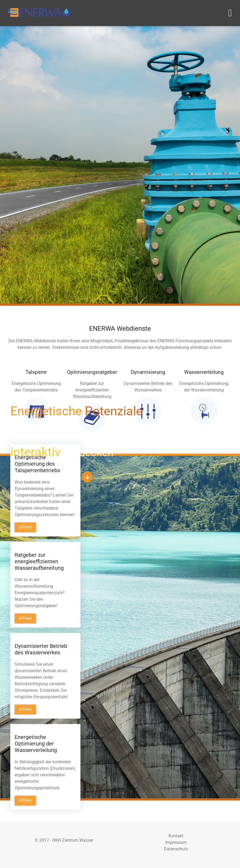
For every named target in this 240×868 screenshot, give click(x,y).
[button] (87, 477)
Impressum (176, 842)
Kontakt (176, 836)
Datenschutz (176, 849)
